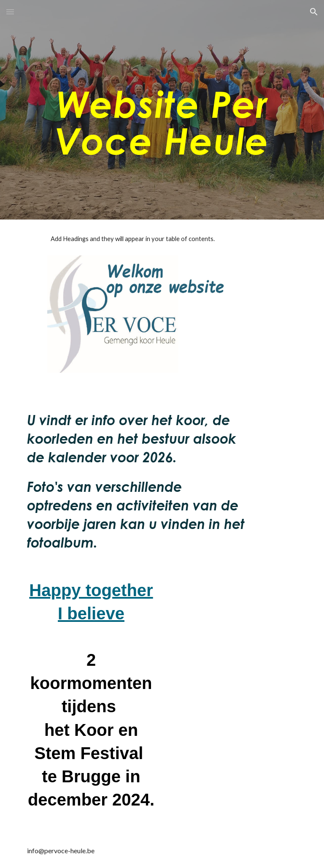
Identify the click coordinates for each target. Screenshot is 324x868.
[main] (162, 110)
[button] (10, 12)
